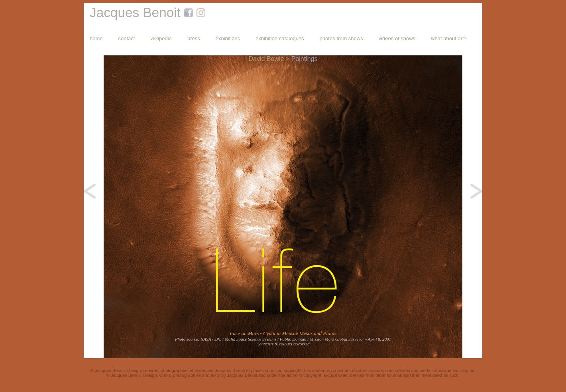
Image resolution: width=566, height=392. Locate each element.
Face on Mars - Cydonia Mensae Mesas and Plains (283, 333)
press (194, 38)
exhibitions (228, 38)
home (96, 38)
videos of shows (397, 38)
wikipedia (161, 38)
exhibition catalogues (280, 38)
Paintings (305, 59)
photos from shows (341, 38)
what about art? (449, 38)
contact (127, 38)
